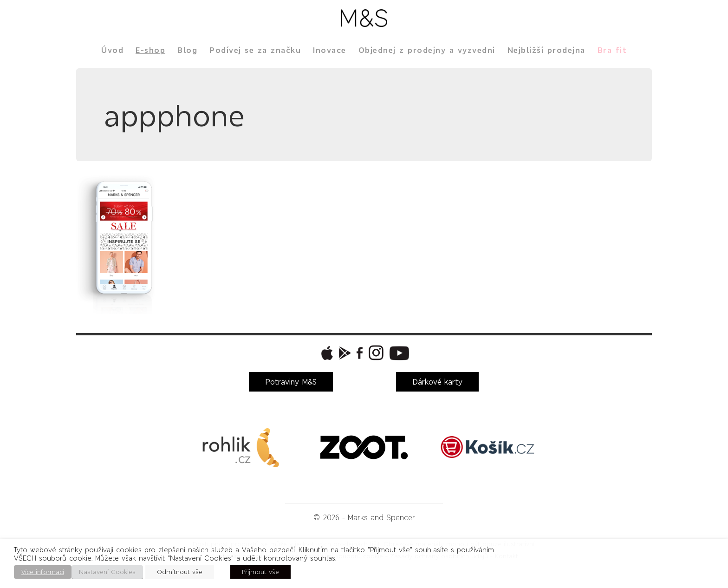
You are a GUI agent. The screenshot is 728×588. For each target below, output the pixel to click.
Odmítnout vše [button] (180, 572)
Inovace (330, 50)
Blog (187, 50)
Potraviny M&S (291, 382)
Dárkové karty (437, 382)
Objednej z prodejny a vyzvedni (427, 50)
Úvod (112, 50)
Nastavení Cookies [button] (107, 572)
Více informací (43, 572)
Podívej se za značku (255, 50)
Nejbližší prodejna (546, 50)
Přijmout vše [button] (260, 572)
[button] (326, 353)
